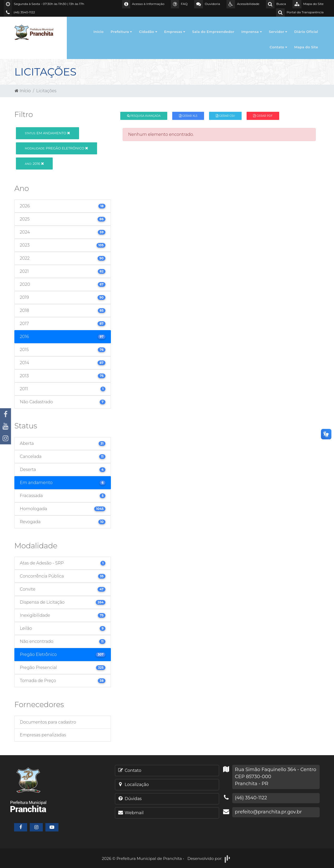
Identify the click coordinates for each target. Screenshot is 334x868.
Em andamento (47, 133)
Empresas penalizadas (43, 735)
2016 (34, 164)
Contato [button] (278, 47)
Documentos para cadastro (48, 722)
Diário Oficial (306, 32)
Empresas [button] (175, 32)
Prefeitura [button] (121, 32)
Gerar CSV (225, 116)
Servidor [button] (278, 32)
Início (99, 32)
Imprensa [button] (252, 32)
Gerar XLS (188, 116)
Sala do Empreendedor (213, 32)
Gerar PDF (263, 116)
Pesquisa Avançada (144, 116)
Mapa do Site (306, 47)
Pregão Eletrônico (56, 148)
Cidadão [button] (148, 32)
